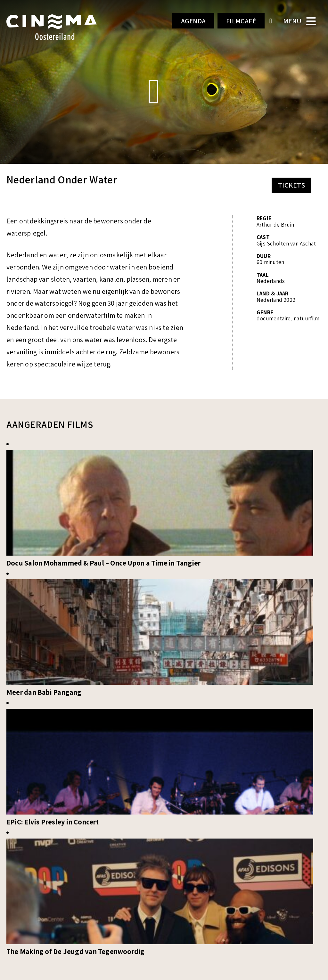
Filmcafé (239, 21)
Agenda (188, 21)
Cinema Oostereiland (58, 27)
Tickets (291, 185)
